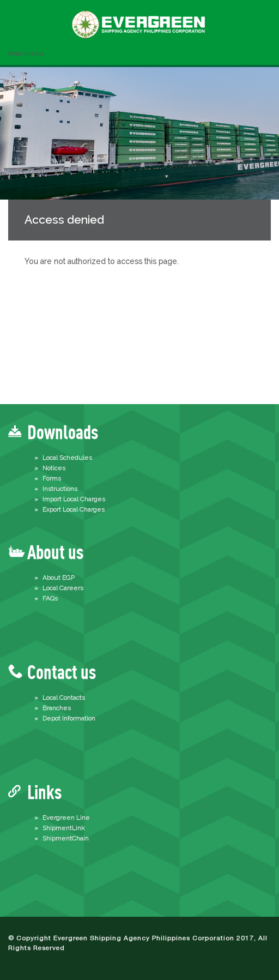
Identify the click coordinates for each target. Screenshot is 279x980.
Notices (54, 468)
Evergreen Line (66, 817)
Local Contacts (64, 698)
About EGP (59, 578)
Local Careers (63, 588)
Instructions (60, 489)
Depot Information (69, 718)
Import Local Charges (74, 499)
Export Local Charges (74, 509)
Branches (57, 708)
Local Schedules (67, 458)
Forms (52, 478)
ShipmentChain (66, 838)
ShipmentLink (64, 828)
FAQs (50, 598)
